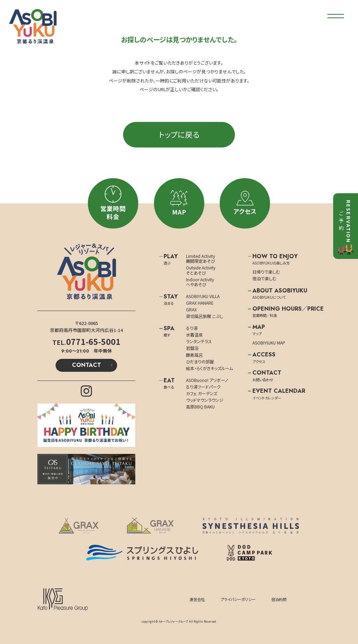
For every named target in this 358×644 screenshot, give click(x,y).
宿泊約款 (279, 599)
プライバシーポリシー (238, 599)
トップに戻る (179, 134)
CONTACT (87, 365)
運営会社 (197, 599)
